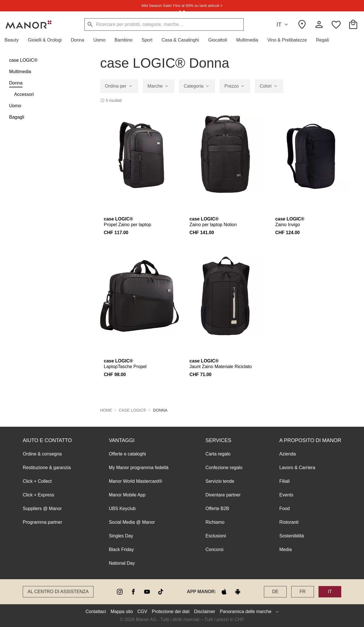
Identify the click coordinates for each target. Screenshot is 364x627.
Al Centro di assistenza (58, 592)
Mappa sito (122, 611)
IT (283, 25)
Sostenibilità (291, 536)
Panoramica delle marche (246, 611)
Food (284, 509)
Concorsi (214, 549)
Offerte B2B (217, 509)
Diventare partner (223, 495)
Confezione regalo (224, 468)
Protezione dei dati (171, 611)
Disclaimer (205, 611)
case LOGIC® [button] (133, 410)
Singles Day (121, 536)
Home (106, 410)
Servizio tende (220, 481)
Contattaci (96, 611)
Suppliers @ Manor (42, 509)
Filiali (284, 481)
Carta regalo (218, 454)
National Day (122, 563)
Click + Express (39, 495)
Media (286, 549)
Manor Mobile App (127, 495)
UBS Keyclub (122, 509)
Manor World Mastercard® (136, 481)
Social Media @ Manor (132, 522)
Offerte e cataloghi (127, 454)
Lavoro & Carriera (297, 468)
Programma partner (43, 522)
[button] (14, 40)
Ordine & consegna (42, 454)
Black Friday (121, 549)
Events (286, 495)
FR (302, 592)
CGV (142, 611)
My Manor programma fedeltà (139, 468)
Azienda (288, 454)
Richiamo (215, 522)
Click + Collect (37, 481)
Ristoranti (289, 522)
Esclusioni (216, 536)
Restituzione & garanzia (47, 468)
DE (275, 592)
